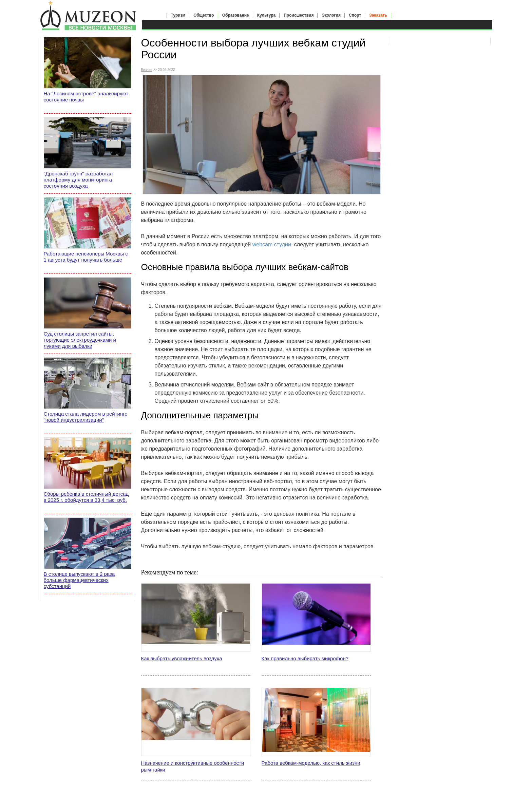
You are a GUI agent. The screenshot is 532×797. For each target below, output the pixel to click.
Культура (266, 15)
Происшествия (299, 15)
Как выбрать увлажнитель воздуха (182, 658)
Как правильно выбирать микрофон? (305, 658)
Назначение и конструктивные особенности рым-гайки (193, 766)
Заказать (378, 15)
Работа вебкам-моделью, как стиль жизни (311, 763)
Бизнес (147, 70)
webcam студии (272, 244)
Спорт (355, 15)
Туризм (178, 15)
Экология (331, 15)
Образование (236, 15)
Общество (204, 15)
